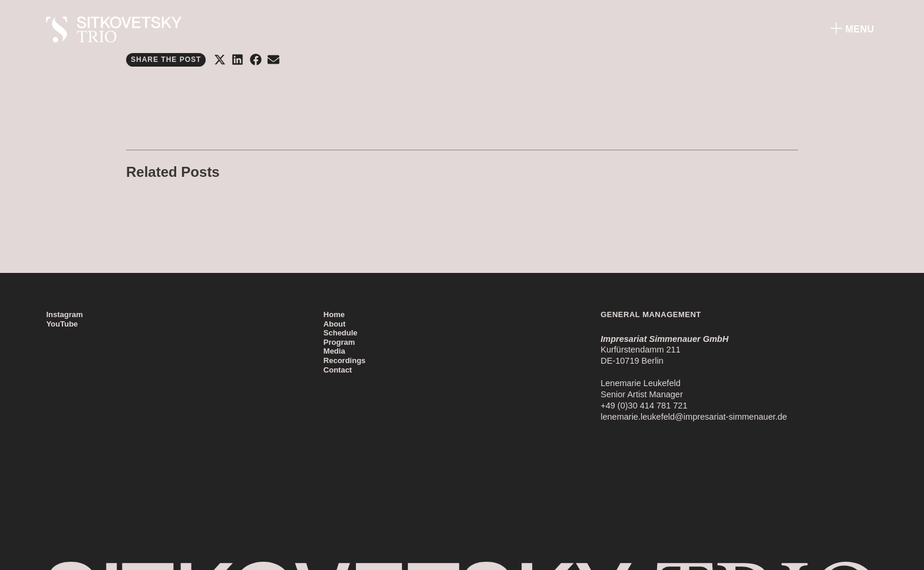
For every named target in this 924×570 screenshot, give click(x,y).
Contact (338, 370)
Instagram (64, 314)
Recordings (345, 360)
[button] (220, 60)
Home (334, 314)
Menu (860, 29)
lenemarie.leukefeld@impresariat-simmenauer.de (694, 417)
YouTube (62, 324)
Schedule (341, 333)
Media (334, 351)
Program (339, 342)
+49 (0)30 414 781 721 (644, 406)
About (335, 324)
